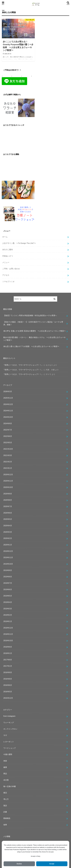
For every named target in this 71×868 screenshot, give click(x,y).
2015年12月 (8, 698)
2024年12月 (8, 404)
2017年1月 (8, 666)
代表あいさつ (8, 256)
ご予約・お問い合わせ (11, 269)
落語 (5, 806)
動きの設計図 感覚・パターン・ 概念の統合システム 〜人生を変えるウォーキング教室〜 (35, 339)
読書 (5, 812)
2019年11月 (8, 557)
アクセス (6, 275)
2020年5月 (8, 519)
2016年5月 (8, 692)
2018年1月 (8, 653)
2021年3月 (8, 455)
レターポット (9, 742)
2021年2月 (8, 462)
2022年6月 (8, 436)
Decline (19, 864)
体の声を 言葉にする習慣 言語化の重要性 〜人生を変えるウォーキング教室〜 (35, 331)
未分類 (6, 780)
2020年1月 (8, 545)
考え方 (6, 799)
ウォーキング (9, 722)
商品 (5, 774)
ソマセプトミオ (8, 281)
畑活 (5, 793)
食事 (5, 825)
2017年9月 (8, 660)
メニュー (6, 262)
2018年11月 (8, 634)
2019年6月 (8, 589)
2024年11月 (8, 411)
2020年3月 (8, 532)
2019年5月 (8, 596)
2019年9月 (8, 570)
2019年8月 (8, 577)
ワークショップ (10, 748)
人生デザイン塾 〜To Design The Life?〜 (19, 243)
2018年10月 (8, 640)
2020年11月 (8, 481)
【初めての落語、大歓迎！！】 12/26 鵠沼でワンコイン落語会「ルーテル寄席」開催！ (33, 323)
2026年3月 (8, 391)
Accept (52, 864)
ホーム (5, 237)
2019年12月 (8, 551)
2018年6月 (8, 647)
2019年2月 (8, 615)
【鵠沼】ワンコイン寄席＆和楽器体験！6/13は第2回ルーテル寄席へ (30, 315)
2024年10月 (8, 417)
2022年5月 (8, 442)
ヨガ (5, 735)
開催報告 (7, 818)
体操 (5, 761)
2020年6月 (8, 513)
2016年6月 (8, 685)
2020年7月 (8, 506)
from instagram (9, 716)
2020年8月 (8, 500)
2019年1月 (8, 621)
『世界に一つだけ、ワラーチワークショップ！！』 (23, 365)
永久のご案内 (8, 249)
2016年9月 (8, 672)
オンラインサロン (10, 729)
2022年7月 (8, 430)
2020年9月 (8, 494)
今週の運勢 (8, 754)
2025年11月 (8, 398)
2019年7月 (8, 583)
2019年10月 (8, 564)
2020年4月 (8, 526)
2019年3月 (8, 609)
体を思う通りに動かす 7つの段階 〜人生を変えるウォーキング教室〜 (31, 346)
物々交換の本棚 (10, 786)
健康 (5, 767)
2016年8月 (8, 679)
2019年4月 (8, 602)
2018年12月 (8, 628)
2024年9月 (8, 423)
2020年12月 (8, 474)
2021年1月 (8, 468)
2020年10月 (8, 487)
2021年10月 (8, 449)
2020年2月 (8, 538)
